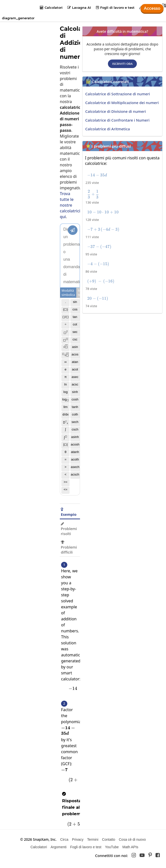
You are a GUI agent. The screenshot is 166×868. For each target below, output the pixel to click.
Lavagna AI (79, 8)
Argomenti (59, 847)
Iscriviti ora (122, 64)
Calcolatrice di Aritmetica (108, 129)
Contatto (109, 839)
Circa (64, 839)
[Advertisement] (124, 351)
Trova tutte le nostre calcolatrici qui (70, 205)
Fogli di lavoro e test (115, 8)
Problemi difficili (69, 547)
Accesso (152, 8)
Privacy (78, 839)
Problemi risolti (69, 529)
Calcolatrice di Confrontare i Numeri (117, 120)
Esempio (69, 512)
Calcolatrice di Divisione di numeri (116, 111)
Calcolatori (51, 8)
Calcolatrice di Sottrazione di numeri (118, 94)
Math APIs (130, 847)
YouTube (112, 847)
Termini (93, 839)
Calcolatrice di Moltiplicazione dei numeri (122, 103)
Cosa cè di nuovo (132, 839)
